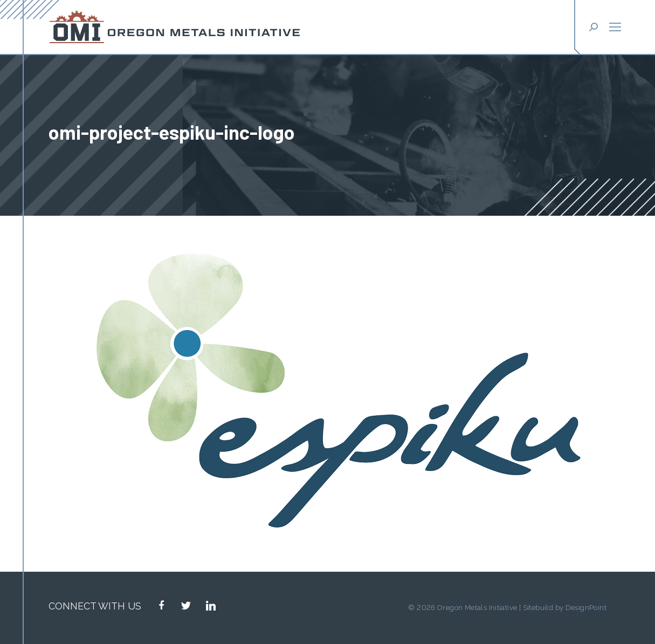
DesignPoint (586, 608)
